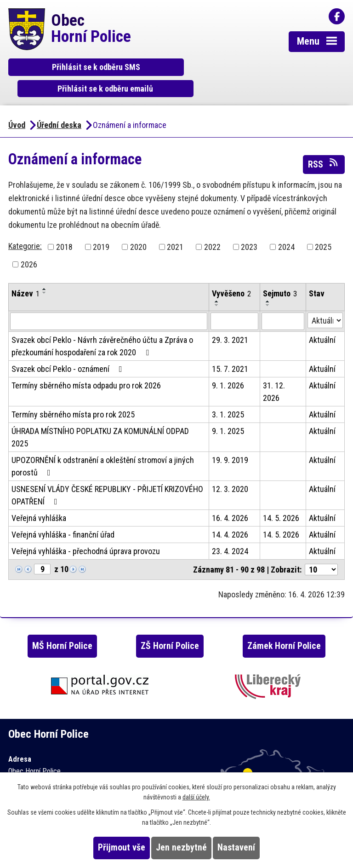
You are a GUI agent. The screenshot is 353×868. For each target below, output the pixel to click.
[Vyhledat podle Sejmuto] (283, 301)
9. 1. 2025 (228, 410)
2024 (286, 226)
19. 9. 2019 (230, 439)
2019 (101, 226)
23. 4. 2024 (230, 530)
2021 (175, 226)
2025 (323, 226)
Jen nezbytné (181, 848)
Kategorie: (25, 225)
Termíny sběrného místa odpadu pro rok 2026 (86, 365)
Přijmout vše (122, 848)
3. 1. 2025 (228, 394)
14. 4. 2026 (230, 514)
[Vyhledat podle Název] (109, 301)
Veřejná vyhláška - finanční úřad (63, 514)
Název (26, 273)
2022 (212, 226)
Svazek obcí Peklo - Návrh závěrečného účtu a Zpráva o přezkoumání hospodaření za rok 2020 (102, 325)
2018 (64, 226)
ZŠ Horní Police (170, 625)
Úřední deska (59, 104)
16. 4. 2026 (230, 497)
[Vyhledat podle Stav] (325, 300)
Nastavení (236, 848)
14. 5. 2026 (281, 497)
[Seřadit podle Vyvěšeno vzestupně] (217, 281)
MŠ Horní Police (62, 625)
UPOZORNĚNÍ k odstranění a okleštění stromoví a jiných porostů (103, 446)
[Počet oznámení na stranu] (321, 549)
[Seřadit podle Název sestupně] (45, 272)
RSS (324, 143)
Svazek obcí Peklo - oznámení (69, 348)
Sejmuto (280, 273)
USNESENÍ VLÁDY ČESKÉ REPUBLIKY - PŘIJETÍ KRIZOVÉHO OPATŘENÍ (107, 475)
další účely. (196, 797)
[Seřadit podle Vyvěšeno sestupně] (217, 284)
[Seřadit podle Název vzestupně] (45, 268)
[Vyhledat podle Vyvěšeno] (234, 301)
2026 (29, 244)
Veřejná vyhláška (39, 497)
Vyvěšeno (231, 273)
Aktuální (322, 319)
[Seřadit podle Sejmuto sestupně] (268, 284)
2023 (249, 226)
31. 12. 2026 (274, 371)
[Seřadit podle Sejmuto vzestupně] (268, 281)
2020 (138, 226)
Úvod (17, 104)
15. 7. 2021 (230, 348)
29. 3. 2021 (230, 319)
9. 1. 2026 (228, 365)
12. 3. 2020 (230, 468)
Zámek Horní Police (284, 625)
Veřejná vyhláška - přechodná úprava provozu (86, 530)
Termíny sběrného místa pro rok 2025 (73, 394)
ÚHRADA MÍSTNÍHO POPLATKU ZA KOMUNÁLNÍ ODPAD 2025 (100, 417)
